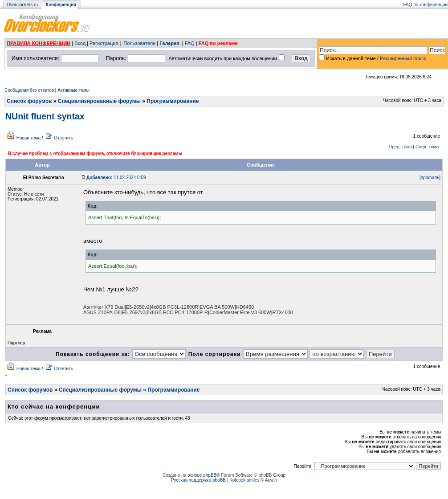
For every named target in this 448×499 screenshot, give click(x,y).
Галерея (169, 43)
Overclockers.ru (22, 5)
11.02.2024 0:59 (116, 178)
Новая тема (29, 138)
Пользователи (139, 43)
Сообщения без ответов (29, 90)
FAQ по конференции (426, 5)
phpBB (210, 475)
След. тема (427, 147)
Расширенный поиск (403, 58)
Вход (80, 43)
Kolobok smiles (244, 480)
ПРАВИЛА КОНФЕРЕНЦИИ (39, 43)
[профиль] (430, 178)
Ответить (63, 138)
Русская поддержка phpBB (198, 480)
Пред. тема (400, 147)
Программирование (173, 101)
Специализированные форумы (99, 101)
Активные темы (73, 90)
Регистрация (104, 43)
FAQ (190, 43)
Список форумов (29, 101)
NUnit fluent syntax (45, 116)
